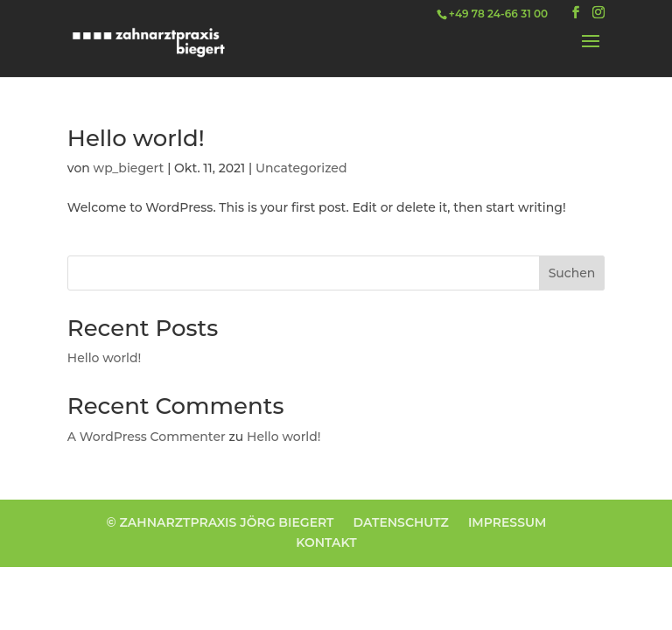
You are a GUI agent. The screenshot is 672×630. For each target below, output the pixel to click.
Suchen (572, 273)
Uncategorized (301, 168)
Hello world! (136, 138)
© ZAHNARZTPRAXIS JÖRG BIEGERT (220, 522)
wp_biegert (129, 168)
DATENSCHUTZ (401, 522)
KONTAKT (326, 542)
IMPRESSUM (507, 522)
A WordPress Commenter (147, 437)
